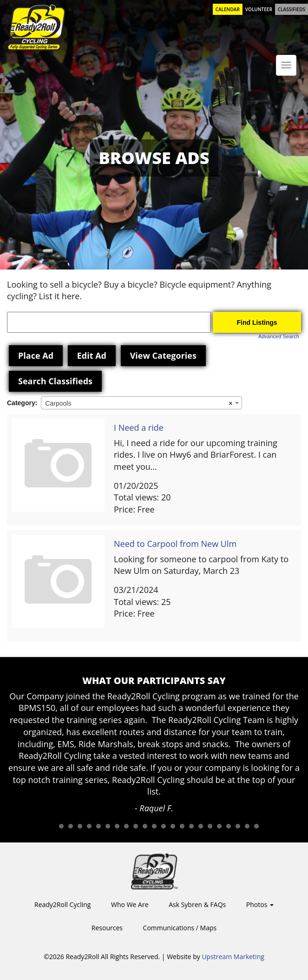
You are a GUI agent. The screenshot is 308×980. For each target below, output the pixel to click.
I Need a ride (139, 428)
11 (145, 826)
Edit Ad (92, 355)
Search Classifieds (55, 381)
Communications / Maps (180, 928)
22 (247, 826)
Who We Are (130, 904)
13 (164, 826)
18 (210, 826)
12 (154, 826)
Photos (260, 904)
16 (191, 826)
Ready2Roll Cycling (62, 904)
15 (182, 826)
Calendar (228, 9)
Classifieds (292, 9)
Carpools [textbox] (139, 403)
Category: (22, 403)
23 (256, 826)
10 (136, 826)
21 (238, 826)
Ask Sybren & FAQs (197, 904)
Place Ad (36, 355)
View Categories (163, 355)
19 (219, 826)
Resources (107, 928)
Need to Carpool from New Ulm (175, 544)
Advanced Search (279, 336)
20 (229, 826)
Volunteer (259, 9)
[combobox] (141, 403)
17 (201, 826)
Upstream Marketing (233, 957)
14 (173, 826)
